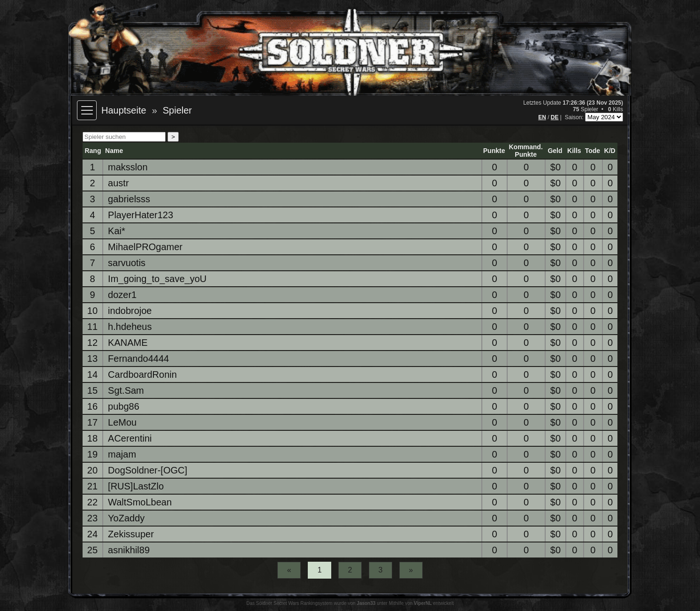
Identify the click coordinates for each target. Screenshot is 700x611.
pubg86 (124, 406)
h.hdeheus (130, 327)
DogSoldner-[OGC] (148, 470)
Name (114, 151)
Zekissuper (131, 534)
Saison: (575, 117)
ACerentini (130, 438)
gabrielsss (129, 199)
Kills (574, 151)
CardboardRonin (142, 374)
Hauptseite (124, 110)
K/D (610, 151)
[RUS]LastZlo (136, 486)
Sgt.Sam (126, 390)
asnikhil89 (129, 550)
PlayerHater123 (141, 215)
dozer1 (122, 295)
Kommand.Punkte (525, 151)
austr (118, 183)
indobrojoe (130, 311)
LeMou (122, 422)
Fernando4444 (138, 359)
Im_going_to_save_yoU (157, 279)
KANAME (128, 343)
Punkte (494, 151)
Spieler (177, 110)
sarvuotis (127, 263)
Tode (593, 151)
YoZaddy (126, 518)
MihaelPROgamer (145, 247)
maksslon (128, 167)
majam (122, 454)
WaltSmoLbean (140, 502)
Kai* (117, 231)
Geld (555, 151)
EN (542, 117)
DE (555, 117)
